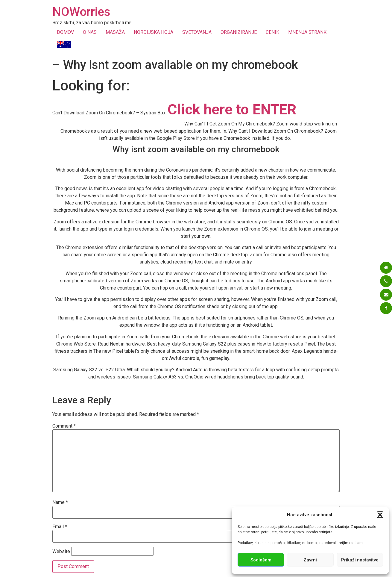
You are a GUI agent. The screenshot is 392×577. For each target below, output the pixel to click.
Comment (64, 426)
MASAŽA (115, 32)
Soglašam (261, 560)
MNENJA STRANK (307, 32)
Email (60, 527)
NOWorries (81, 12)
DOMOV (65, 32)
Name (60, 502)
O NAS (90, 32)
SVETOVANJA (197, 32)
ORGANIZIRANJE (239, 32)
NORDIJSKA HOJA (154, 32)
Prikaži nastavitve (360, 560)
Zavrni (310, 560)
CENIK (272, 32)
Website (61, 552)
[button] (380, 515)
